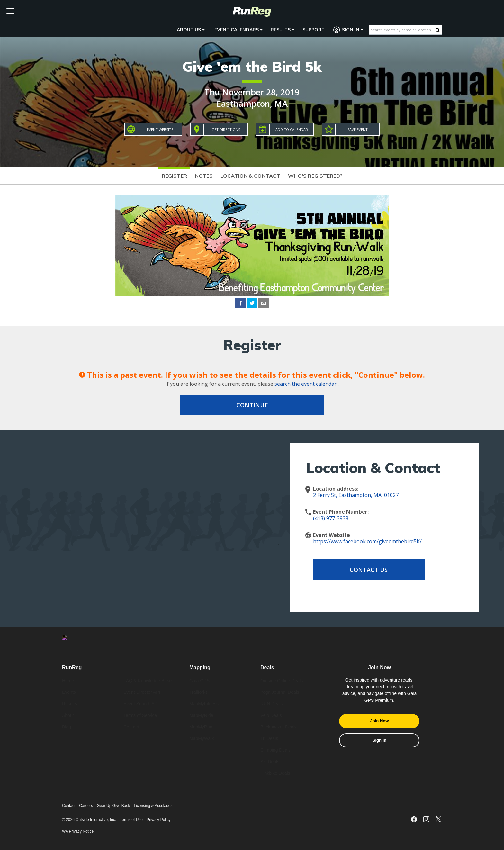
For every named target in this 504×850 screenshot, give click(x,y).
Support (314, 30)
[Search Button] (438, 30)
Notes (204, 176)
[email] (264, 304)
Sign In (348, 30)
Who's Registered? (315, 176)
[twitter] (252, 304)
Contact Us (364, 570)
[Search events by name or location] (402, 30)
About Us (191, 30)
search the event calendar (306, 384)
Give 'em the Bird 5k (252, 66)
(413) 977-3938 (331, 518)
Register (174, 176)
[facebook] (240, 304)
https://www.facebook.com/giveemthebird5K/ (367, 541)
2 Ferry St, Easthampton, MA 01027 (356, 495)
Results (283, 30)
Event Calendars (239, 30)
